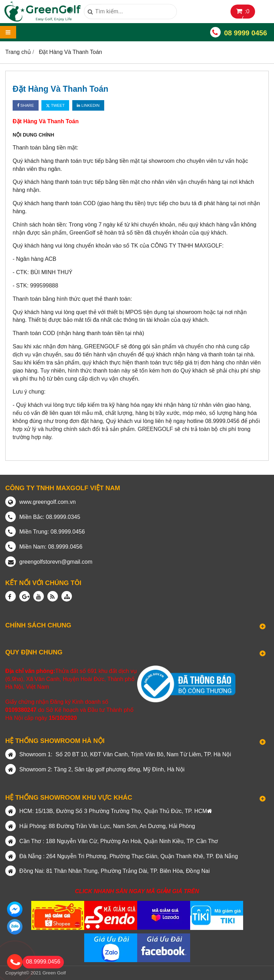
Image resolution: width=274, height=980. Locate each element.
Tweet (55, 105)
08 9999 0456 (246, 33)
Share (26, 105)
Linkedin (88, 105)
